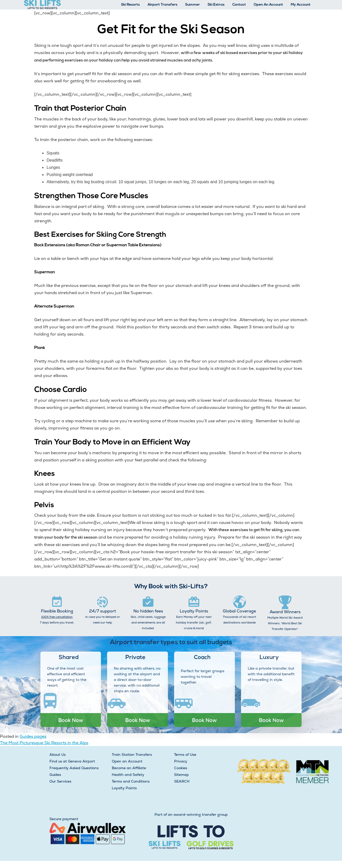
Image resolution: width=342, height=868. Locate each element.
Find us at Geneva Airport (72, 761)
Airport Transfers (163, 5)
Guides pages (33, 736)
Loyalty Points (124, 788)
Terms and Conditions (131, 781)
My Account (301, 5)
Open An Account (268, 5)
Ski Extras (216, 5)
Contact (239, 5)
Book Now (71, 720)
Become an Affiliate (129, 768)
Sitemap (181, 775)
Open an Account (127, 761)
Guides (55, 775)
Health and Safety (128, 775)
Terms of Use (185, 755)
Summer (193, 5)
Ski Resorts (130, 5)
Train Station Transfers (132, 755)
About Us (58, 755)
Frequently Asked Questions (74, 768)
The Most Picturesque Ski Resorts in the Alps (44, 743)
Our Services (60, 781)
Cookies (181, 768)
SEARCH (182, 781)
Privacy (181, 761)
